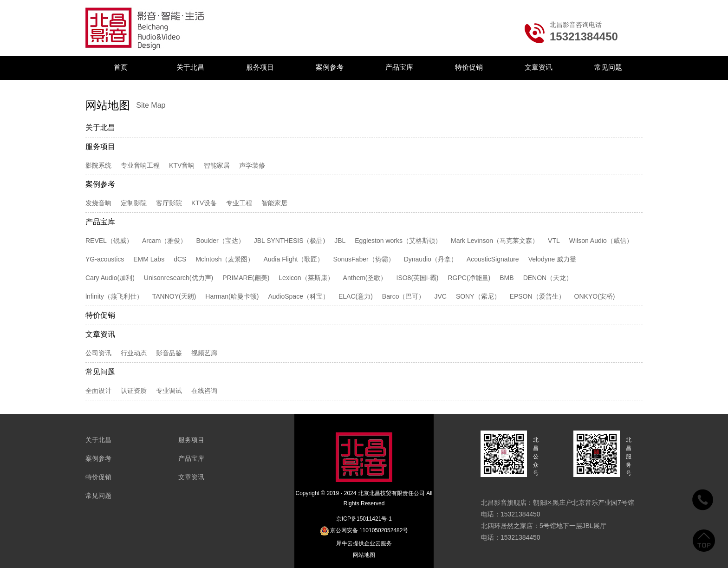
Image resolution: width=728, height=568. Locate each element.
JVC (440, 296)
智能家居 (217, 165)
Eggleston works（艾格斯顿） (398, 241)
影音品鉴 (169, 353)
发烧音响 (98, 203)
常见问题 (608, 67)
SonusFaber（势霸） (364, 259)
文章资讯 (539, 67)
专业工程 (239, 203)
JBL (340, 241)
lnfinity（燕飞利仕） (114, 296)
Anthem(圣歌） (365, 278)
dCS (180, 259)
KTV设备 (204, 203)
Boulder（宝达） (220, 241)
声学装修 (252, 165)
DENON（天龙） (548, 278)
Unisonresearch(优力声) (179, 278)
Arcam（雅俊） (164, 241)
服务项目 (260, 67)
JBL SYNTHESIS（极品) (290, 241)
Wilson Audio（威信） (601, 241)
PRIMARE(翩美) (246, 278)
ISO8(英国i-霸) (418, 278)
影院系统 (98, 165)
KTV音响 (182, 165)
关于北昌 (190, 67)
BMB (507, 278)
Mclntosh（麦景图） (225, 259)
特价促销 (469, 67)
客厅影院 (169, 203)
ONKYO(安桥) (595, 296)
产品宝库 (399, 67)
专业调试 (169, 391)
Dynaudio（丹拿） (431, 259)
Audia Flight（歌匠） (293, 259)
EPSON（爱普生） (537, 296)
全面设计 (98, 391)
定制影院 (134, 203)
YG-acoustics (105, 259)
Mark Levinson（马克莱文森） (495, 241)
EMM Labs (149, 259)
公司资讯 (98, 353)
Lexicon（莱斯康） (306, 278)
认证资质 (134, 391)
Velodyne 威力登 (552, 259)
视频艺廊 (204, 353)
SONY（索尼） (478, 296)
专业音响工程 (140, 165)
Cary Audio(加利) (110, 278)
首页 (121, 67)
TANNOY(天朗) (174, 296)
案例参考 (330, 67)
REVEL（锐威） (109, 241)
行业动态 (134, 353)
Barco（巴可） (404, 296)
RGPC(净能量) (469, 278)
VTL (554, 241)
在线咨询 (204, 391)
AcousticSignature (493, 259)
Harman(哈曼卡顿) (232, 296)
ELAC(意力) (356, 296)
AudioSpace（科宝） (299, 296)
